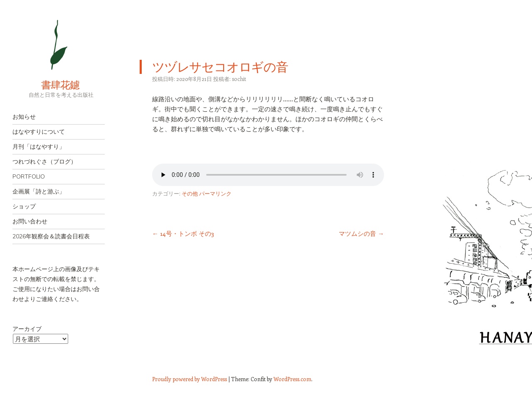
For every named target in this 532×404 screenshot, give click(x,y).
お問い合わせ (30, 221)
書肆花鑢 (46, 85)
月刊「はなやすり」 (39, 147)
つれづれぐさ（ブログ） (44, 162)
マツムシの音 (361, 233)
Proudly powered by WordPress (190, 379)
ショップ (24, 206)
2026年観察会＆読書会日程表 (51, 236)
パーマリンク (215, 193)
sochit (239, 79)
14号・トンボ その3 (183, 233)
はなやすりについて (39, 132)
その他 (190, 193)
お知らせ (24, 117)
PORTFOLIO (29, 176)
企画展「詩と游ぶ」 (39, 191)
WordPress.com (292, 379)
